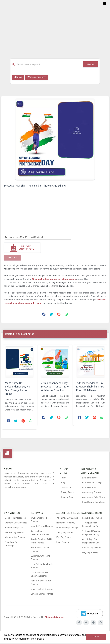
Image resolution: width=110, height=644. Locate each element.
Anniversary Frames (92, 492)
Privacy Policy (67, 492)
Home (18, 77)
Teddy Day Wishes (65, 532)
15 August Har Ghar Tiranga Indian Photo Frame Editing (35, 186)
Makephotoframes (54, 617)
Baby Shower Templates (94, 502)
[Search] (49, 64)
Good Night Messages (15, 518)
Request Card (67, 497)
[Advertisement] (55, 27)
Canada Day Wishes (92, 548)
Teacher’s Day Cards (14, 528)
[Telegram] (89, 614)
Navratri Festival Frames (42, 526)
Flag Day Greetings (91, 552)
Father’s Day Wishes (14, 532)
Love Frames (63, 542)
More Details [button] (38, 639)
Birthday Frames (90, 478)
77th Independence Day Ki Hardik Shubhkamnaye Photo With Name (90, 387)
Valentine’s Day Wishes (67, 518)
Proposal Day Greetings (67, 528)
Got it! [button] (96, 637)
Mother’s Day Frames (15, 537)
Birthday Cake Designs (93, 483)
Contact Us (66, 487)
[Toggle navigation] (105, 4)
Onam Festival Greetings (42, 589)
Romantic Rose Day (66, 523)
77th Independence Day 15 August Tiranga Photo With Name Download (55, 387)
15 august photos (37, 77)
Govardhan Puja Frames (42, 594)
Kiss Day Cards (64, 537)
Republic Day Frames (92, 518)
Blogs (63, 483)
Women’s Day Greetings (16, 523)
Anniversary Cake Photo (94, 497)
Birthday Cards (89, 487)
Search (91, 64)
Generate (12, 258)
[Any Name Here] (38, 237)
